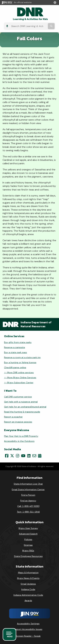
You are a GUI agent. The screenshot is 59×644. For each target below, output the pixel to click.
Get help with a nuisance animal (21, 402)
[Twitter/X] (12, 456)
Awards (28, 601)
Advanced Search (28, 534)
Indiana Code (28, 589)
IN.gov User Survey (28, 528)
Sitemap (28, 545)
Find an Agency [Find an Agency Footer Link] (28, 501)
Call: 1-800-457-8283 (28, 506)
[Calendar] (40, 456)
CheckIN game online (15, 367)
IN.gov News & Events (28, 578)
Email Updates (28, 584)
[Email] (34, 456)
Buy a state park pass (15, 352)
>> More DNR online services (19, 372)
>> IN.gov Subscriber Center (19, 383)
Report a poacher (13, 417)
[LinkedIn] (29, 456)
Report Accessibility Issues (28, 629)
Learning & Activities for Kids (30, 19)
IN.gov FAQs (28, 551)
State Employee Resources (28, 556)
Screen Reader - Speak (28, 636)
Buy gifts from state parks (18, 342)
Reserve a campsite (15, 347)
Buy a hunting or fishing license (20, 362)
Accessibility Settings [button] (28, 624)
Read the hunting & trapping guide (22, 412)
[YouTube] (23, 456)
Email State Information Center (28, 489)
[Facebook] (7, 456)
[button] (56, 3)
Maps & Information (28, 573)
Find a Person (28, 495)
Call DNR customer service (18, 397)
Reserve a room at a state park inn (22, 357)
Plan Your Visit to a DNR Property (21, 436)
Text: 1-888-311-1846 (28, 512)
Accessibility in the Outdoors (19, 441)
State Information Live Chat (28, 484)
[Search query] (28, 26)
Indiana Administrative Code (28, 595)
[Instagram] (18, 456)
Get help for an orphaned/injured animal (25, 407)
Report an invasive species (18, 422)
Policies (28, 539)
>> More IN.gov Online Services (20, 378)
